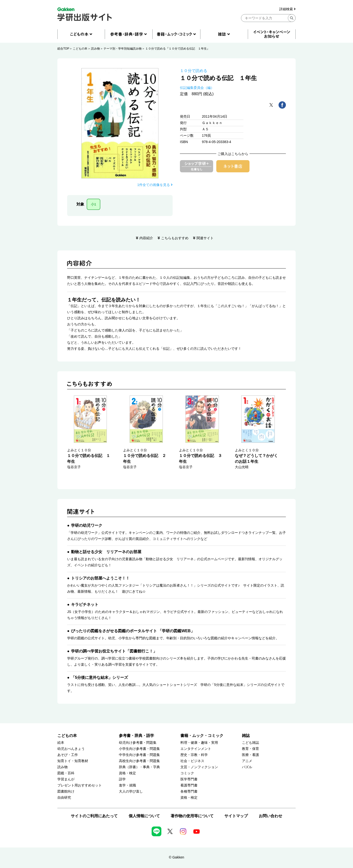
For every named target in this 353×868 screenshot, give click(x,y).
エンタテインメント (196, 749)
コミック (187, 773)
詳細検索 (287, 9)
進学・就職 (127, 785)
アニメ (247, 761)
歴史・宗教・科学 (194, 755)
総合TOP (63, 49)
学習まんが (66, 779)
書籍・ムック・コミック (202, 736)
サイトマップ (236, 816)
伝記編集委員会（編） (197, 88)
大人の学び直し (131, 791)
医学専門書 (189, 779)
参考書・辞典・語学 (136, 736)
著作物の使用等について (192, 816)
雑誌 (246, 736)
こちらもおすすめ (175, 238)
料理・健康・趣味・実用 (199, 743)
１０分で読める (194, 71)
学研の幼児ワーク (87, 525)
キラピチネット (85, 604)
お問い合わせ (270, 816)
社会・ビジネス (192, 761)
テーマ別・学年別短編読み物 (123, 49)
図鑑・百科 (66, 773)
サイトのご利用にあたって (94, 816)
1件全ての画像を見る (155, 185)
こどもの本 (80, 49)
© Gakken (176, 857)
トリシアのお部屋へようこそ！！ (100, 578)
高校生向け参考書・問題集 (139, 761)
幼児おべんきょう (71, 749)
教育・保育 (250, 749)
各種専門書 (189, 791)
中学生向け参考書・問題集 (139, 755)
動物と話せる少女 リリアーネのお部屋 (106, 552)
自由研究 (64, 798)
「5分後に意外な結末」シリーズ (99, 677)
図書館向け (66, 791)
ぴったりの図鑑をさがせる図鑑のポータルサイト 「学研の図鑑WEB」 (133, 631)
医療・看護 (250, 755)
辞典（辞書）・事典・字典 (139, 767)
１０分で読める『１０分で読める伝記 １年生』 (177, 49)
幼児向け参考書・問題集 (138, 743)
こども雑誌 (250, 743)
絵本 (61, 743)
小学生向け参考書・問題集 (139, 749)
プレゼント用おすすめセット (80, 785)
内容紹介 (146, 238)
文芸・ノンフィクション (199, 767)
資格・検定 (127, 773)
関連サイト (205, 238)
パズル (247, 767)
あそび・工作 (68, 755)
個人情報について (144, 816)
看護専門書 (189, 785)
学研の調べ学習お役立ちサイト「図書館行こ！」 (114, 651)
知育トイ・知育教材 (73, 761)
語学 (122, 779)
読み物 (95, 49)
